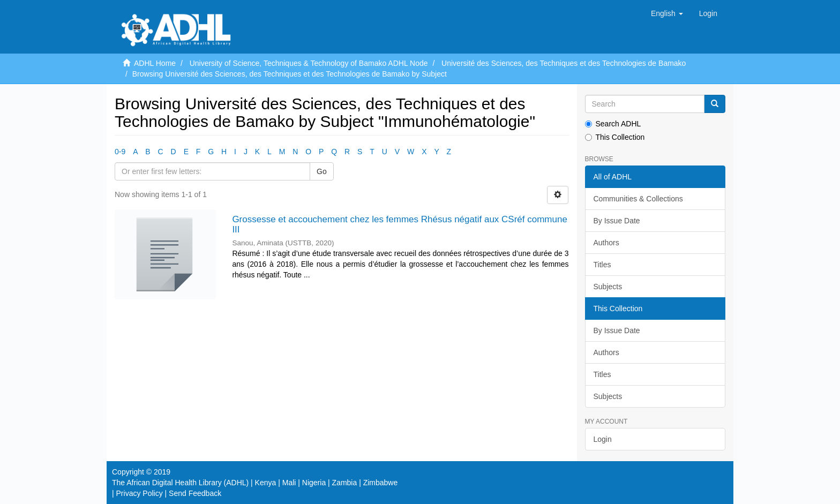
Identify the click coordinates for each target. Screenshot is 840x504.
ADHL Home (155, 63)
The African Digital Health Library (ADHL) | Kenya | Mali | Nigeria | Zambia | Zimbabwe (255, 483)
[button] (667, 13)
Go (322, 171)
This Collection (615, 137)
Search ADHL (613, 124)
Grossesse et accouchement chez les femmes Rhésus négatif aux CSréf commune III (400, 224)
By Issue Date (617, 221)
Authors (606, 243)
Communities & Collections (638, 199)
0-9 (120, 152)
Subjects (608, 287)
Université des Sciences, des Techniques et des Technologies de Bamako (564, 63)
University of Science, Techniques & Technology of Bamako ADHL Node (309, 63)
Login (603, 439)
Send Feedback (195, 493)
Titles (602, 265)
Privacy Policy (140, 493)
